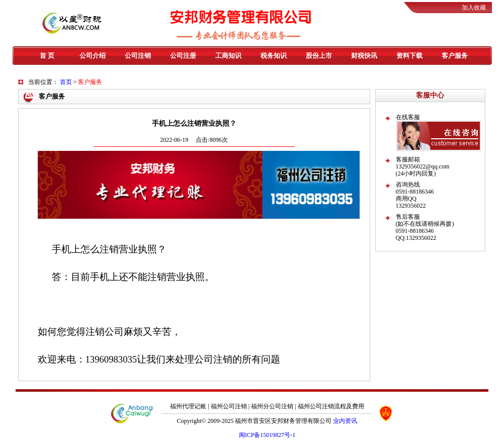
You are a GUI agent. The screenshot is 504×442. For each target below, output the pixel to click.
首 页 (47, 56)
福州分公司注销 (272, 406)
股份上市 (319, 56)
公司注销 (138, 56)
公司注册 (183, 56)
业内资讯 (345, 421)
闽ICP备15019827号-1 (267, 435)
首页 (66, 82)
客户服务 (455, 56)
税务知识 (274, 56)
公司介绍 (93, 56)
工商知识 (228, 56)
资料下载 (409, 56)
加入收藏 (474, 8)
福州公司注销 (229, 406)
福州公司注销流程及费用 (331, 406)
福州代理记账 (188, 406)
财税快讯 (364, 56)
